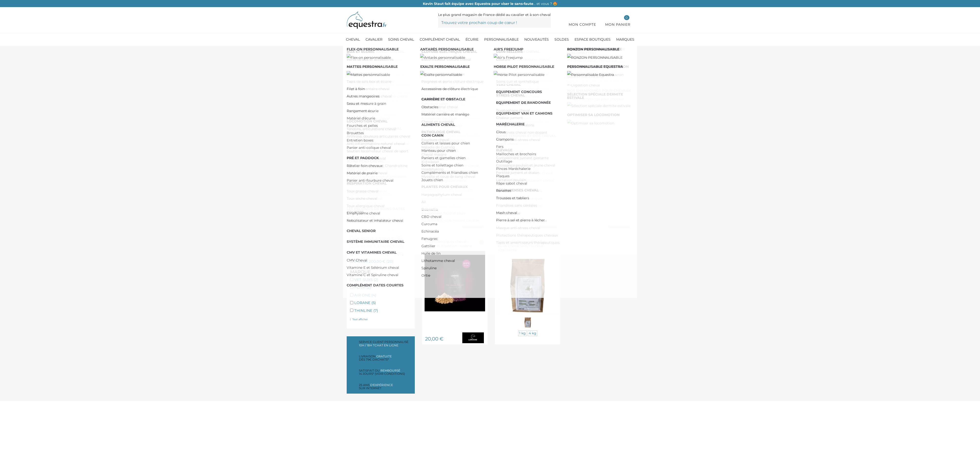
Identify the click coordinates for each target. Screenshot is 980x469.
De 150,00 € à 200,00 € (379, 253)
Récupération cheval (377, 145)
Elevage (365, 196)
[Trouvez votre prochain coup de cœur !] (494, 23)
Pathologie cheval (374, 176)
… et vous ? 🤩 (490, 4)
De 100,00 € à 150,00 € (379, 246)
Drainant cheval (372, 168)
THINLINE (366, 311)
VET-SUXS (366, 280)
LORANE (365, 303)
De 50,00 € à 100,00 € (379, 238)
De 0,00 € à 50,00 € (378, 230)
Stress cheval (370, 124)
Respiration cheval (375, 101)
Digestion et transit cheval (382, 93)
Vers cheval (368, 160)
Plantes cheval (371, 212)
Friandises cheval (374, 204)
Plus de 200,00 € (374, 261)
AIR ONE (365, 295)
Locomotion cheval (376, 116)
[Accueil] (349, 51)
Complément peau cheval (382, 152)
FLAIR (363, 287)
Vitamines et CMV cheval (381, 108)
